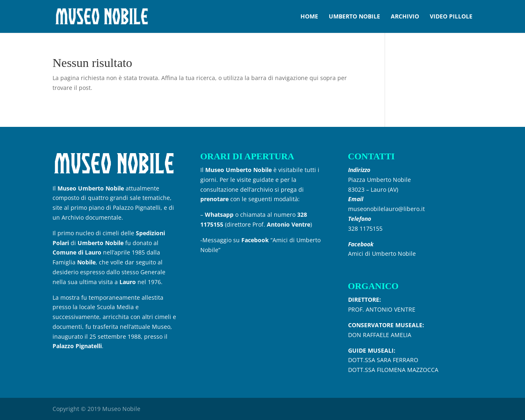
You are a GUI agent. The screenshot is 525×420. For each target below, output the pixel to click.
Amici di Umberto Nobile (382, 254)
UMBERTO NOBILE (354, 17)
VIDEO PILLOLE (451, 17)
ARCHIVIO (405, 17)
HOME (309, 17)
